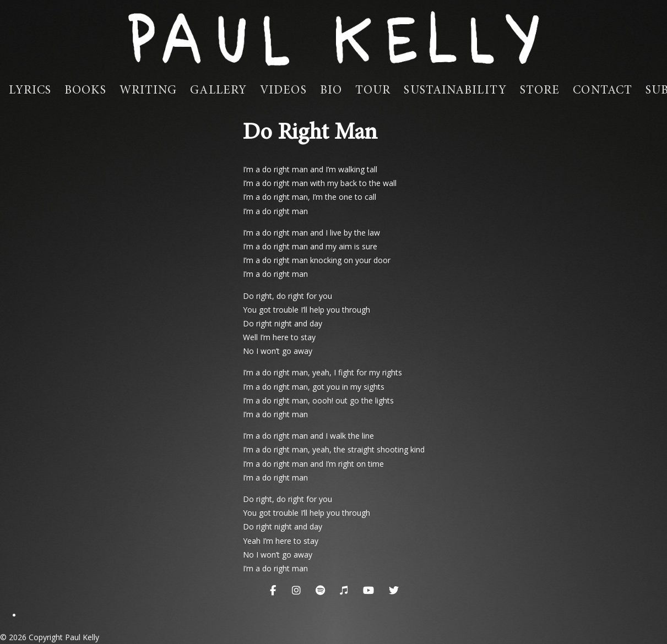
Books (85, 91)
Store (540, 91)
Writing (148, 91)
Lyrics (30, 91)
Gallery (218, 91)
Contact (603, 91)
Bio (331, 91)
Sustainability (455, 91)
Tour (373, 91)
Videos (283, 91)
